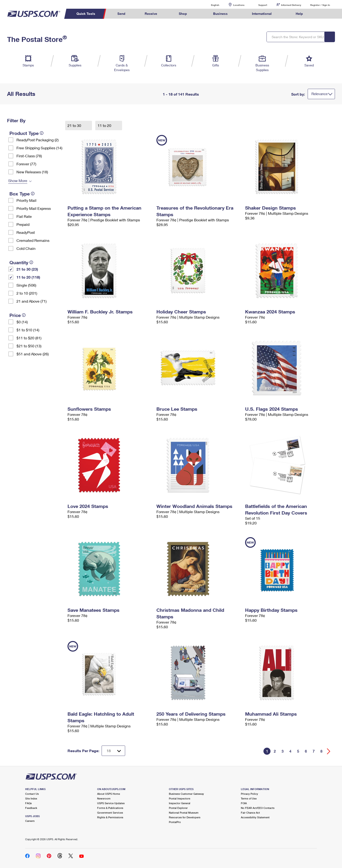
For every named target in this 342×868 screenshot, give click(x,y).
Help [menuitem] (299, 14)
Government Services (110, 813)
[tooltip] (42, 133)
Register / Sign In (320, 5)
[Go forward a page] (329, 751)
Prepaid (23, 224)
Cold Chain (26, 248)
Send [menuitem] (121, 14)
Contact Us (32, 794)
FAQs (28, 803)
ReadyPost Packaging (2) (38, 140)
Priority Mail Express (34, 208)
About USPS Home (109, 794)
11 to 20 (105, 125)
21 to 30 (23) (27, 269)
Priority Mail (26, 200)
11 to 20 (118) (28, 277)
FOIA (244, 803)
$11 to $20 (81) (29, 338)
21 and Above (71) (32, 301)
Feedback (31, 808)
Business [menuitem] (220, 14)
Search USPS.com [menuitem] (322, 14)
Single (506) (26, 285)
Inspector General (180, 803)
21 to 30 (75, 125)
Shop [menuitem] (183, 14)
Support (263, 5)
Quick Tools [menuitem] (86, 14)
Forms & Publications (110, 808)
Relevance (320, 94)
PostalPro (175, 822)
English (210, 5)
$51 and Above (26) (33, 354)
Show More (18, 180)
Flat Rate (24, 216)
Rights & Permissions (110, 817)
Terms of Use (249, 798)
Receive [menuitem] (151, 14)
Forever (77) (26, 164)
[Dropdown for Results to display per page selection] (113, 751)
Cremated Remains (33, 240)
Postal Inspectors (180, 798)
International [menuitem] (262, 14)
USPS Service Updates (111, 803)
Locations (239, 5)
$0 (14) (22, 322)
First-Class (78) (29, 156)
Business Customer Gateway (186, 794)
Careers (30, 821)
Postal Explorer (178, 808)
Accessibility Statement (255, 817)
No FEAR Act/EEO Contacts (258, 808)
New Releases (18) (32, 172)
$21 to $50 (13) (29, 346)
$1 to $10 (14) (28, 330)
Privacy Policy (249, 794)
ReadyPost (26, 232)
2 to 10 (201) (27, 293)
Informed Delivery (291, 5)
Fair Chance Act (250, 813)
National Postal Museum (184, 813)
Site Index (31, 798)
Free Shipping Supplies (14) (39, 148)
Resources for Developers (185, 817)
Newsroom (104, 798)
